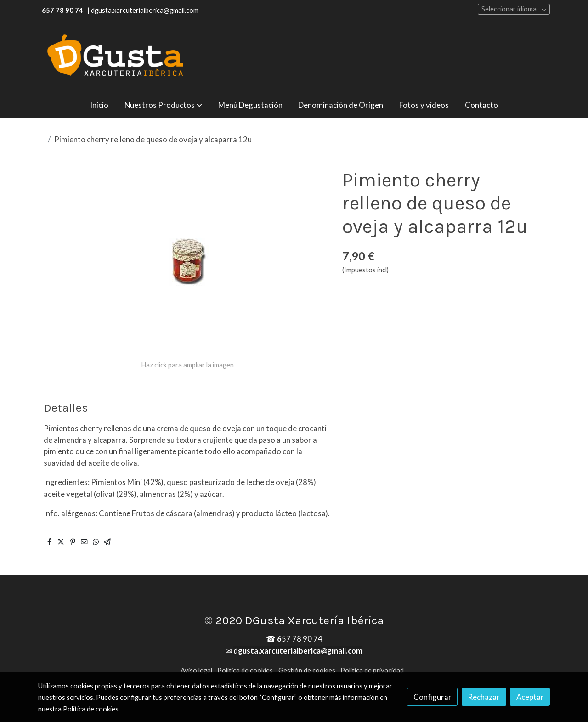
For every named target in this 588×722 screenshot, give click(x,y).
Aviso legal (196, 670)
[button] (163, 105)
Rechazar (484, 697)
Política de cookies (245, 670)
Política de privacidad (372, 670)
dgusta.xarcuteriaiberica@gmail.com (298, 651)
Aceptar (530, 697)
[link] (115, 56)
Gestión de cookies (307, 670)
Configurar (433, 697)
